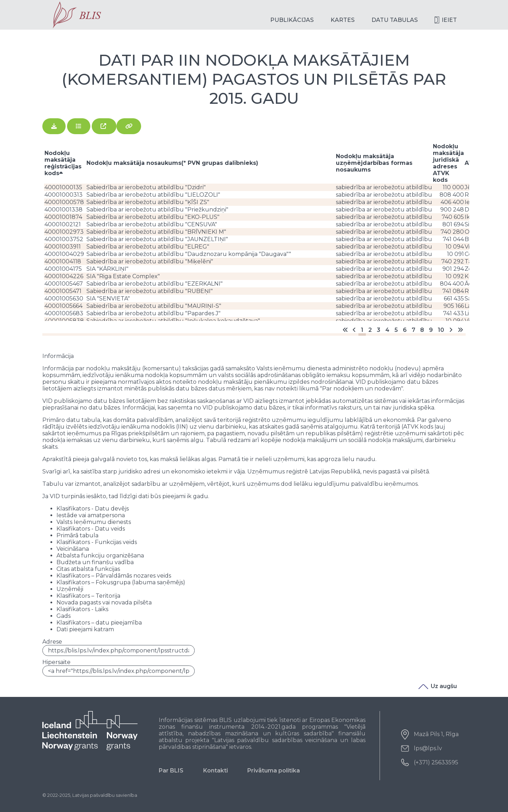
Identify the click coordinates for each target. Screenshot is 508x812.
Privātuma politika (274, 771)
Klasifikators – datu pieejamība (99, 623)
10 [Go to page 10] (441, 330)
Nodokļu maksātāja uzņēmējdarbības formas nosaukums (374, 163)
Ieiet (449, 20)
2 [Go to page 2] (370, 330)
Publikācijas (292, 20)
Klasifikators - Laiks (82, 609)
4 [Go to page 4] (387, 330)
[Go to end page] (460, 330)
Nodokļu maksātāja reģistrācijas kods (63, 163)
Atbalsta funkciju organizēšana (100, 556)
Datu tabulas (395, 20)
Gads (64, 616)
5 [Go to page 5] (396, 330)
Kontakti (216, 771)
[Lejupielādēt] (54, 126)
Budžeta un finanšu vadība (95, 562)
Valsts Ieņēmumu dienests (94, 522)
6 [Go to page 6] (405, 330)
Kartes (343, 20)
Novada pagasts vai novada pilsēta (104, 602)
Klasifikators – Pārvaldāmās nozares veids (114, 576)
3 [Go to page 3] (379, 330)
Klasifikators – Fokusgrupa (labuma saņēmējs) (121, 582)
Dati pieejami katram (85, 629)
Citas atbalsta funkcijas (88, 569)
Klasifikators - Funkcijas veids (97, 542)
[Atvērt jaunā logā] (104, 126)
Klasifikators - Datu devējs (93, 509)
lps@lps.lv (428, 748)
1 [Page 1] (362, 330)
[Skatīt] (79, 126)
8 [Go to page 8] (422, 330)
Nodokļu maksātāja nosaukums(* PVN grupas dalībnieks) (172, 163)
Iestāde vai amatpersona (91, 515)
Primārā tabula (77, 535)
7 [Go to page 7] (413, 330)
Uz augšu (438, 686)
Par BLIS (171, 771)
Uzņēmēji (70, 589)
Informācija (58, 356)
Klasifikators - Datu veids (91, 529)
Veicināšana (73, 549)
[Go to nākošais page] (451, 330)
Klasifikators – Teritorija (88, 596)
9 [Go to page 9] (431, 330)
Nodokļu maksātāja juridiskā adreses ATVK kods (448, 163)
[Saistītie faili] (129, 126)
